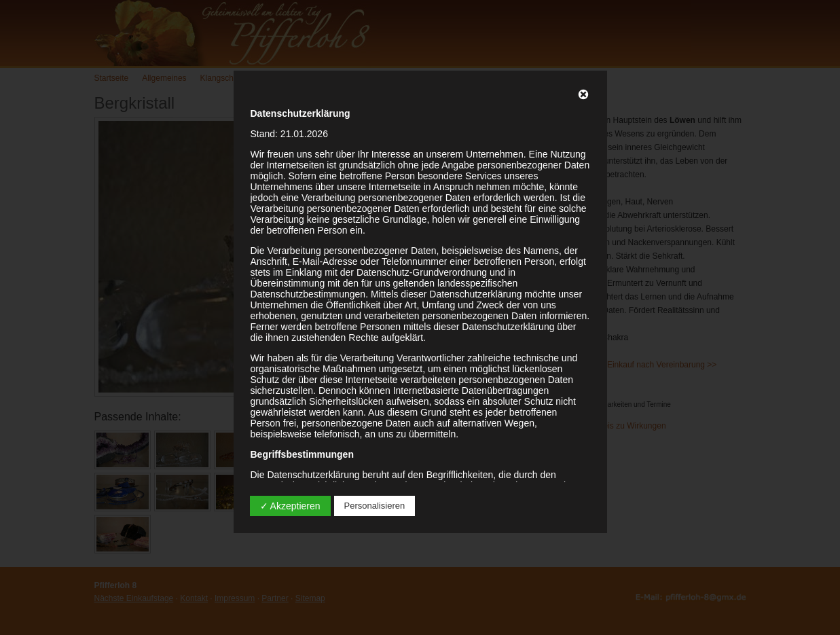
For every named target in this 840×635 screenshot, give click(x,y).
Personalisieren (375, 506)
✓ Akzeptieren (290, 506)
